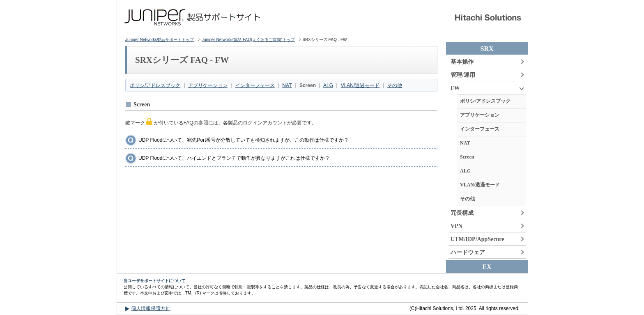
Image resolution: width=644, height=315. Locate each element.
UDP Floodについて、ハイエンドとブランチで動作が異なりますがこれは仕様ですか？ (234, 158)
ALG (328, 85)
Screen (467, 157)
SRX (487, 49)
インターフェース (255, 85)
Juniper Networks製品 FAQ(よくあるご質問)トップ (248, 40)
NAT (287, 85)
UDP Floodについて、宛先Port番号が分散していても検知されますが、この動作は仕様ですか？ (244, 140)
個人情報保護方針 (151, 308)
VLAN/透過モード (360, 85)
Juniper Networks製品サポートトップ (160, 40)
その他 (395, 85)
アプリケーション (208, 85)
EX (487, 267)
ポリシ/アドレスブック (155, 85)
